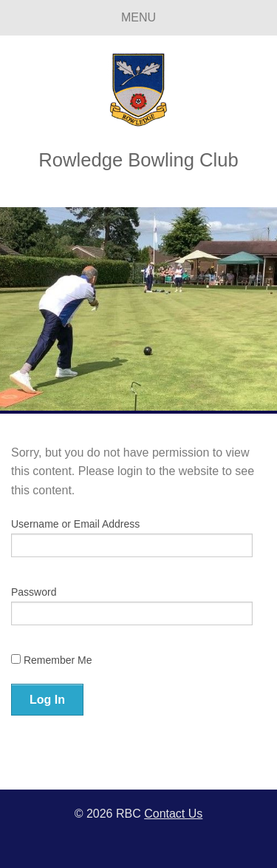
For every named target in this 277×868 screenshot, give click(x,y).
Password (34, 592)
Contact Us (173, 814)
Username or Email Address (75, 524)
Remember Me (51, 660)
